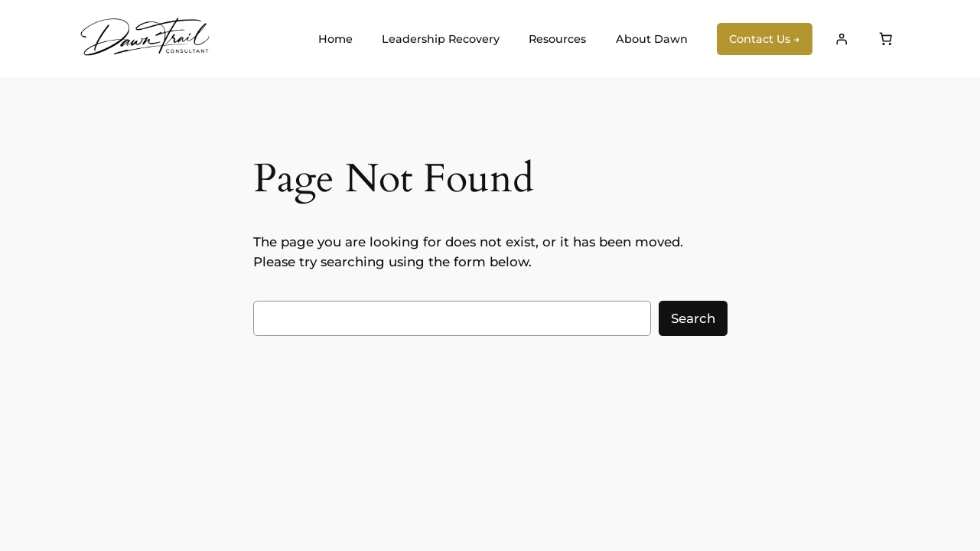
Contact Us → (765, 39)
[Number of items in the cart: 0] (886, 39)
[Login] (841, 39)
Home (335, 39)
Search (693, 318)
